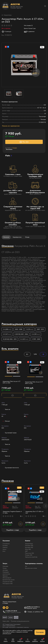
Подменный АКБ (8, 582)
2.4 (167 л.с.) (24, 339)
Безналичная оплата (9, 580)
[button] (45, 506)
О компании (6, 544)
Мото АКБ (28, 549)
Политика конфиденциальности (20, 621)
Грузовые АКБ (29, 547)
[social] (4, 608)
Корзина (42, 640)
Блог (4, 551)
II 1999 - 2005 (36, 339)
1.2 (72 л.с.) (30, 329)
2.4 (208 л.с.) (7, 329)
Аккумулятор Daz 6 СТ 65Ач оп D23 (34, 512)
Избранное (20, 640)
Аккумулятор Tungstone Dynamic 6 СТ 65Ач (12, 512)
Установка (5, 566)
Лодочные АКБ (29, 553)
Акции (4, 549)
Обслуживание (7, 578)
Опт (26, 566)
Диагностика (6, 574)
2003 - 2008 (19, 329)
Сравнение (35, 640)
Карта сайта (6, 621)
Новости (5, 547)
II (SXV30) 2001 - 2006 (21, 334)
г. (14, 148)
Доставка (5, 570)
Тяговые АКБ (29, 555)
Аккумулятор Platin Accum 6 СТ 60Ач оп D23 (34, 383)
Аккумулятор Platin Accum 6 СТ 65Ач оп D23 (12, 382)
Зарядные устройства (31, 557)
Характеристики (17, 237)
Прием (5, 568)
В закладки (6, 32)
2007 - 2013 (40, 329)
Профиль (28, 640)
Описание (6, 237)
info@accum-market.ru (33, 607)
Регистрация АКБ (8, 584)
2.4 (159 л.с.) (36, 334)
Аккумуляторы (7, 15)
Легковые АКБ (29, 546)
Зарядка (5, 576)
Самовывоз (6, 572)
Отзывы (27, 237)
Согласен (40, 632)
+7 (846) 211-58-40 (11, 611)
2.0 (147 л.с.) (7, 334)
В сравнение (29, 32)
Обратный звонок (32, 608)
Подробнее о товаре (13, 530)
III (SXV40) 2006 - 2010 (10, 339)
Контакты (5, 546)
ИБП (26, 551)
